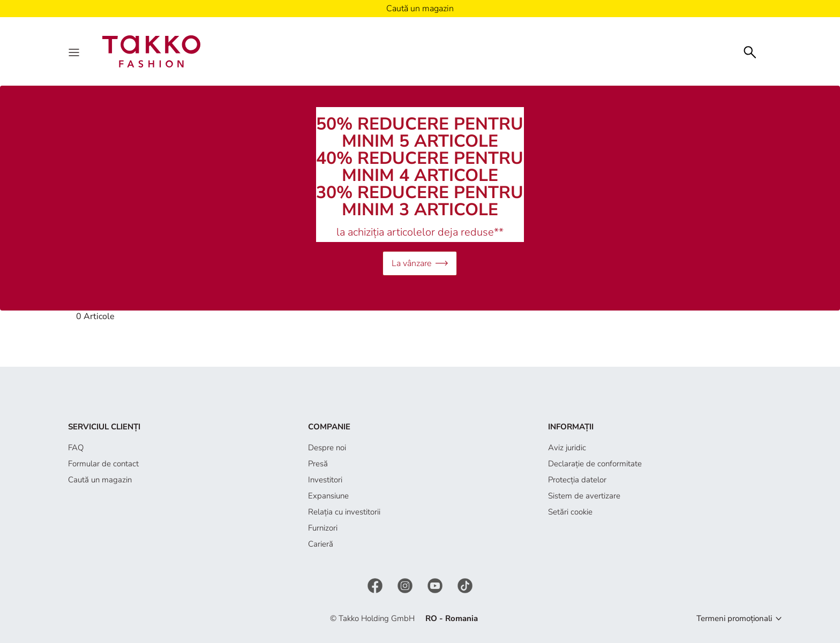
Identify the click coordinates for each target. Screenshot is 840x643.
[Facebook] (376, 585)
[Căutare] (750, 51)
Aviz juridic (567, 448)
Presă (318, 464)
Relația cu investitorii (344, 512)
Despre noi (327, 448)
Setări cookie (570, 512)
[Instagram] (406, 585)
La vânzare (420, 263)
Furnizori (323, 528)
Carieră (321, 544)
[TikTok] (465, 585)
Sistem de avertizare (584, 496)
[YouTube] (436, 585)
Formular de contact (103, 464)
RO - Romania (452, 618)
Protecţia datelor (577, 480)
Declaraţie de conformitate (595, 464)
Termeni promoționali (734, 618)
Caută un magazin (100, 480)
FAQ (76, 448)
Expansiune (328, 496)
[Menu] (75, 51)
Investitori (325, 480)
